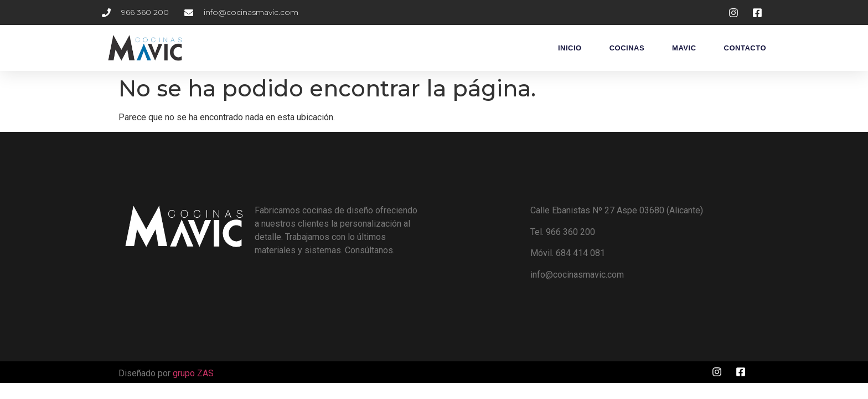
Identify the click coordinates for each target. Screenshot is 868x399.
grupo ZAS (193, 373)
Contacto (745, 48)
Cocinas (627, 48)
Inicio (570, 48)
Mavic (684, 48)
